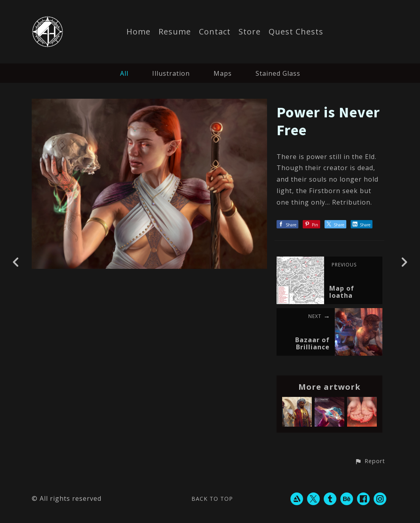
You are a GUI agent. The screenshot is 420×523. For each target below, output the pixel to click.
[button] (370, 462)
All (124, 73)
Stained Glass (278, 73)
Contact (215, 32)
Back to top (212, 499)
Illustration (171, 73)
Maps (223, 73)
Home (138, 32)
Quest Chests (296, 32)
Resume (175, 32)
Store (250, 32)
